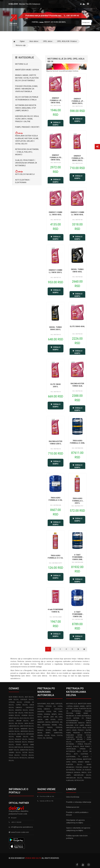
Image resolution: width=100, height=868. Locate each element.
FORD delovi (29, 713)
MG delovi (12, 734)
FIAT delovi (19, 713)
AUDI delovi (29, 697)
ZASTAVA (49, 738)
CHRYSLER (59, 704)
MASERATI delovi (27, 729)
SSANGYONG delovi (27, 750)
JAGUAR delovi (22, 721)
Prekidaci (87, 778)
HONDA (40, 714)
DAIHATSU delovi (21, 710)
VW (44, 738)
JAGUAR (46, 717)
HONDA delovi (14, 715)
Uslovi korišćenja (73, 797)
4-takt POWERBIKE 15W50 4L (55, 611)
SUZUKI (47, 735)
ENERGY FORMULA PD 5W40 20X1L (77, 158)
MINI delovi (21, 734)
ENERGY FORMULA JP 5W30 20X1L (77, 101)
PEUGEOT (41, 727)
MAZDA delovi (14, 731)
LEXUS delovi (14, 729)
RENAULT (40, 730)
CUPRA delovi (22, 705)
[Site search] (86, 22)
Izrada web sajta (33, 858)
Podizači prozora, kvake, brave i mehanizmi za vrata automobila (27, 89)
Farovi (84, 773)
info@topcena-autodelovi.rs (22, 827)
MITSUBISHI (46, 725)
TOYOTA (59, 735)
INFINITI (54, 714)
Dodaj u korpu (55, 124)
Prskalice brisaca (73, 773)
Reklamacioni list (73, 807)
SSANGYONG (58, 733)
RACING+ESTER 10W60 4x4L (77, 385)
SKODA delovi (29, 747)
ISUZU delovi (24, 718)
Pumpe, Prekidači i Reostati (27, 127)
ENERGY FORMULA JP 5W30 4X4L (56, 100)
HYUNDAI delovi (28, 715)
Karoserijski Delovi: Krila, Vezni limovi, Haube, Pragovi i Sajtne (27, 119)
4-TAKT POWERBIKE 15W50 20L (77, 614)
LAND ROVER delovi (27, 726)
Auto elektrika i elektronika (23, 181)
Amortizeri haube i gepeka (27, 70)
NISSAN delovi (22, 737)
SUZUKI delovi (28, 753)
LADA (60, 717)
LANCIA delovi (14, 726)
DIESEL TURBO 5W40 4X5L (77, 271)
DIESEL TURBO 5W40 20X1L (56, 328)
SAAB (55, 730)
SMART (48, 733)
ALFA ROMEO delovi (16, 697)
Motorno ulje (21, 45)
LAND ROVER (50, 720)
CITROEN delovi (15, 702)
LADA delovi (29, 723)
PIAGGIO (50, 727)
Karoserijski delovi (82, 775)
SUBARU (40, 735)
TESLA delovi (14, 755)
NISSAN (54, 725)
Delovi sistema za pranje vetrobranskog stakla (27, 98)
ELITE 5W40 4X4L (77, 326)
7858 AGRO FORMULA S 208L (77, 442)
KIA (56, 717)
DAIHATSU (41, 712)
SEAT (61, 730)
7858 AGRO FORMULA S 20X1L (77, 501)
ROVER (48, 730)
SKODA (40, 733)
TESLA (53, 735)
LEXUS (60, 720)
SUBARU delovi (15, 753)
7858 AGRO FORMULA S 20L (56, 499)
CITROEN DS (50, 706)
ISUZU (60, 714)
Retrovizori (79, 780)
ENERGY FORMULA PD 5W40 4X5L (55, 157)
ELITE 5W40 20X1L (56, 385)
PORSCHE (59, 727)
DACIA (39, 709)
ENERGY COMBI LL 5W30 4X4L (77, 213)
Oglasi (22, 41)
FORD (60, 712)
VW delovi (23, 758)
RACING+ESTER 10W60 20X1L (56, 443)
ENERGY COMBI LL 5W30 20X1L (55, 271)
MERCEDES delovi (27, 731)
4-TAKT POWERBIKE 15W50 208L (77, 557)
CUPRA (60, 706)
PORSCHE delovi (21, 742)
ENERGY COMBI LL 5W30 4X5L (55, 213)
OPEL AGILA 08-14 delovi (67, 41)
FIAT (55, 712)
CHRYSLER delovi (27, 700)
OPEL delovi (48, 41)
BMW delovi (14, 700)
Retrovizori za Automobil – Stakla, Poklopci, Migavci (27, 152)
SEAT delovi (19, 747)
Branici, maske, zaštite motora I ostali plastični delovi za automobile (27, 78)
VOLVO (40, 738)
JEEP (52, 717)
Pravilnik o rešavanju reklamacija (79, 802)
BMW (53, 704)
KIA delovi (19, 723)
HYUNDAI (47, 714)
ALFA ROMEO (42, 704)
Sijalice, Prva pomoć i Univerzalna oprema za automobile (26, 163)
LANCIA (40, 720)
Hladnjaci (70, 780)
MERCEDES (55, 722)
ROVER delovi (22, 745)
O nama (41, 22)
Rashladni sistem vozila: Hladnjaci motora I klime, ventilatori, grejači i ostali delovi (27, 138)
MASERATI (41, 722)
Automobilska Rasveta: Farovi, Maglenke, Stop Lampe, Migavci (26, 108)
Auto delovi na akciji (25, 173)
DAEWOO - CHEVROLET (53, 709)
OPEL (61, 725)
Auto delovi (34, 41)
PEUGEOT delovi (21, 739)
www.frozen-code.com (19, 832)
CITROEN (40, 706)
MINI (39, 725)
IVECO (39, 717)
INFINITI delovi (14, 718)
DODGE (49, 712)
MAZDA (48, 722)
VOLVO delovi (14, 758)
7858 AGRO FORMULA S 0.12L (55, 557)
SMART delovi (14, 750)
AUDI (49, 704)
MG (61, 722)
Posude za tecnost (83, 770)
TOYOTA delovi (27, 755)
